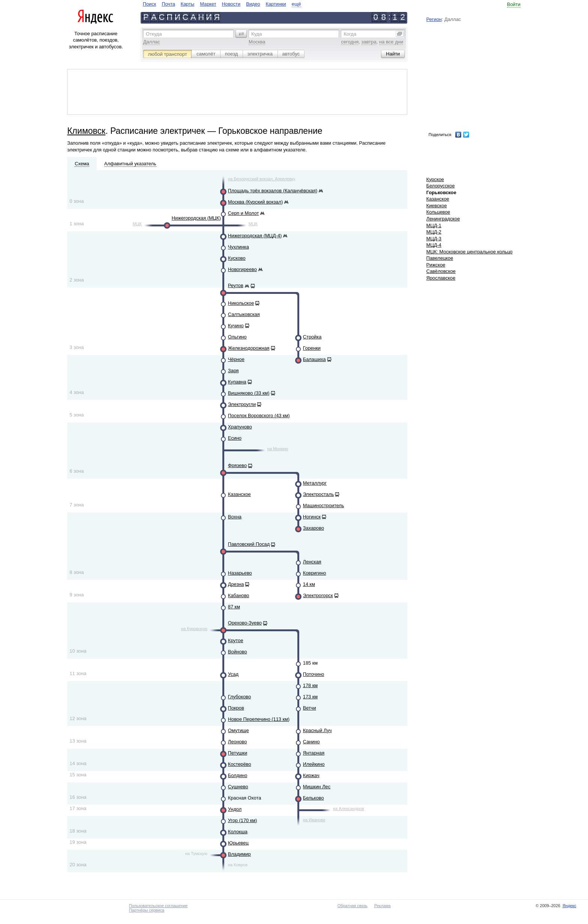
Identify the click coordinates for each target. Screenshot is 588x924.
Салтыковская (244, 314)
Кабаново (239, 595)
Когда (350, 34)
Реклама (382, 906)
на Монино (278, 449)
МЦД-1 (434, 225)
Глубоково (239, 697)
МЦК (137, 224)
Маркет (208, 4)
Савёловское (441, 271)
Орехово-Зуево (245, 623)
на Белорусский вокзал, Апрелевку (262, 179)
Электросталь (319, 494)
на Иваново (314, 820)
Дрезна (236, 584)
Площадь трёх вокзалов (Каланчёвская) (273, 191)
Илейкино (314, 764)
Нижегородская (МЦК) (196, 218)
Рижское (436, 265)
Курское (435, 179)
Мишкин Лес (317, 787)
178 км (310, 685)
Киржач (311, 775)
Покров (236, 708)
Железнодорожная (249, 348)
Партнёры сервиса (147, 910)
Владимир (239, 854)
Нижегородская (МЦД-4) (255, 236)
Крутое (236, 640)
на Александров (349, 809)
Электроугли (242, 404)
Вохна (235, 517)
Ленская (312, 562)
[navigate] (222, 4)
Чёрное (236, 359)
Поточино (314, 674)
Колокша (238, 832)
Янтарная (314, 753)
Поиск (149, 4)
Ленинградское (443, 219)
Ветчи (310, 708)
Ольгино (237, 337)
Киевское (437, 206)
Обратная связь (352, 906)
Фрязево (237, 465)
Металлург (315, 483)
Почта (168, 4)
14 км (309, 584)
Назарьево (240, 573)
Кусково (237, 258)
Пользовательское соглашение (158, 906)
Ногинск (312, 517)
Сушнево (238, 787)
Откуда (154, 34)
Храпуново (240, 427)
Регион (434, 19)
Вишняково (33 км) (249, 393)
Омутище (238, 730)
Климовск (86, 131)
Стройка (312, 337)
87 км (234, 607)
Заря (233, 371)
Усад (233, 674)
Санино (311, 742)
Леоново (238, 742)
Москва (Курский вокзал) (255, 202)
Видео (253, 4)
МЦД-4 (434, 245)
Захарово (313, 528)
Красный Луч (317, 730)
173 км (310, 697)
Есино (235, 438)
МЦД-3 (434, 239)
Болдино (238, 775)
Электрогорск (318, 595)
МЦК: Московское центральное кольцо (469, 252)
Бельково (313, 798)
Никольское (241, 303)
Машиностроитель (324, 505)
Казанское (239, 494)
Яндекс (569, 906)
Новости (231, 4)
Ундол (235, 809)
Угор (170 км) (243, 820)
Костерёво (240, 764)
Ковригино (315, 573)
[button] (241, 34)
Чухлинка (238, 247)
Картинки (276, 4)
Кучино (236, 326)
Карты (187, 4)
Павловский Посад (249, 544)
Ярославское (441, 278)
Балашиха (314, 359)
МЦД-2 (434, 232)
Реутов (236, 285)
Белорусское (441, 186)
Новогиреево (242, 269)
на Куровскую (194, 629)
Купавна (237, 382)
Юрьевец (238, 843)
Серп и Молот (244, 213)
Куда (256, 34)
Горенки (312, 348)
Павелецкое (440, 258)
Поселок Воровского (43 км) (259, 416)
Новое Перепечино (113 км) (259, 719)
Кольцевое (438, 212)
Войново (238, 652)
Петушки (238, 753)
